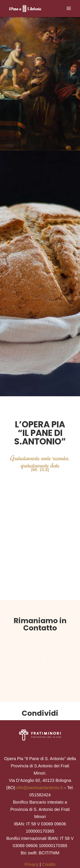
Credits (49, 864)
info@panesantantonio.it (39, 788)
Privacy (32, 864)
